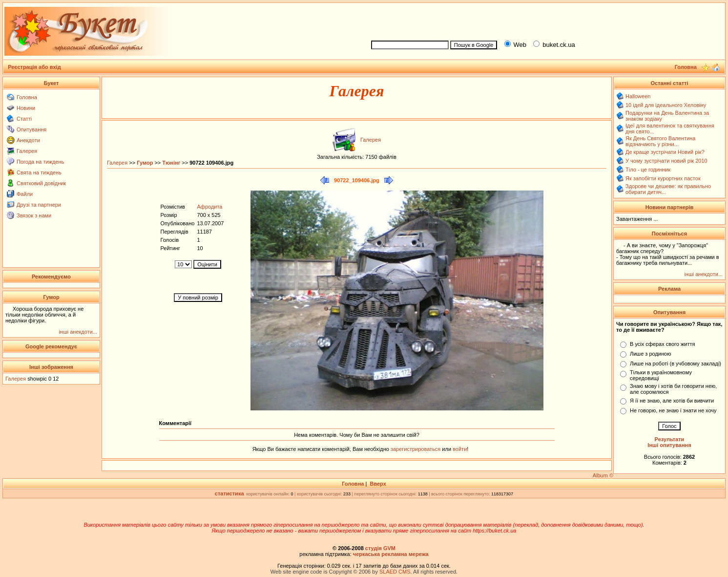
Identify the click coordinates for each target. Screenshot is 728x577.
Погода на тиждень (40, 162)
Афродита (209, 207)
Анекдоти (28, 140)
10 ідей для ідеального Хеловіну (666, 105)
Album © (603, 475)
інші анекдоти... (78, 332)
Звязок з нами (34, 215)
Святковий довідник (41, 183)
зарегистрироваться (416, 449)
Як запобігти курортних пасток (663, 178)
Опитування (31, 129)
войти (459, 449)
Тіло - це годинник (648, 170)
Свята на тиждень (39, 172)
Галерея (27, 151)
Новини (26, 108)
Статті (24, 119)
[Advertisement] (544, 20)
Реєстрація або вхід (34, 67)
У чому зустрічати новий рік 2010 (666, 161)
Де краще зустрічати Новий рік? (665, 152)
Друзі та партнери (39, 205)
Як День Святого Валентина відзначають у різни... (660, 141)
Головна (27, 97)
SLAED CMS (395, 572)
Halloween (638, 96)
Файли (25, 194)
